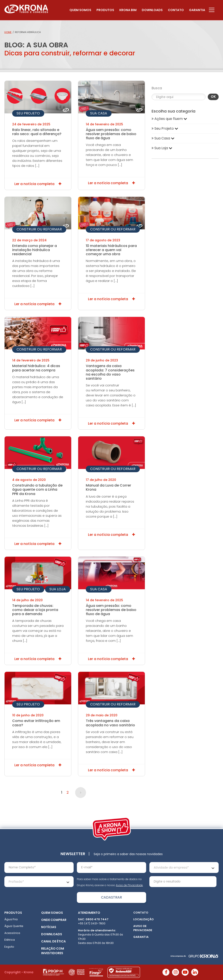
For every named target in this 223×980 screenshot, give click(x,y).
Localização (144, 919)
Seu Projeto (28, 113)
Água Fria (11, 919)
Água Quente (14, 926)
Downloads (152, 10)
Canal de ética (53, 941)
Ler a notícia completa (38, 184)
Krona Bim (128, 10)
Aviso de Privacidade (129, 885)
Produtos (105, 10)
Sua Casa (99, 113)
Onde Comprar (54, 920)
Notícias (49, 927)
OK (213, 97)
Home (8, 32)
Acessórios (12, 933)
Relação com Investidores (53, 951)
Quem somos (80, 10)
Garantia (197, 10)
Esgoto (9, 947)
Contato (176, 10)
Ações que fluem (169, 119)
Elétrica (10, 940)
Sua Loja (58, 589)
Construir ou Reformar (39, 229)
